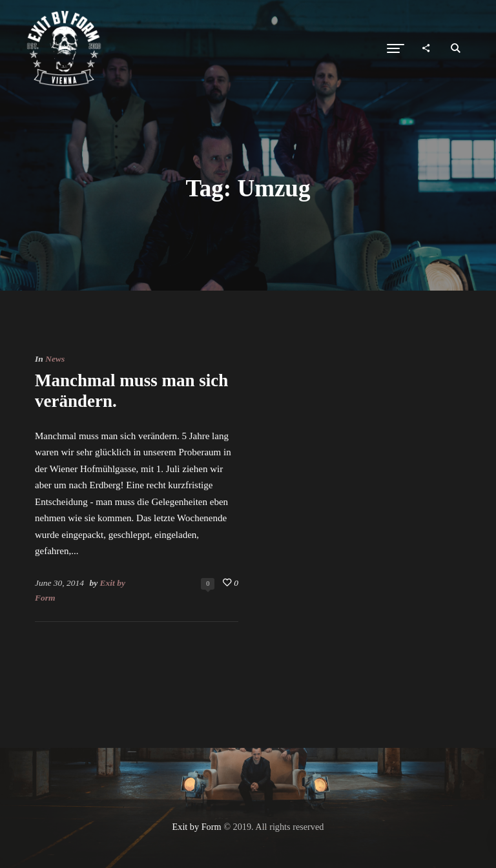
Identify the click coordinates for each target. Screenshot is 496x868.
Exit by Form (197, 827)
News (55, 359)
